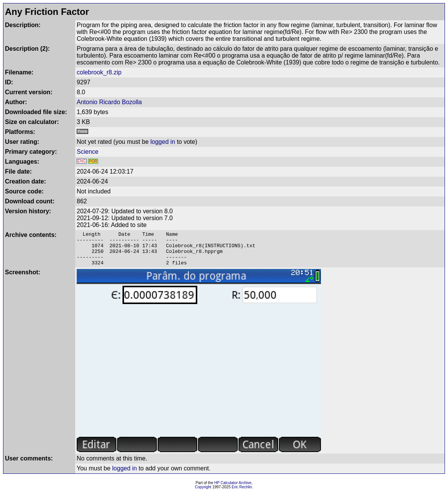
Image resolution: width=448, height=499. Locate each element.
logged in (163, 142)
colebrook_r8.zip (99, 72)
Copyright (203, 494)
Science (88, 152)
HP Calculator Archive (233, 490)
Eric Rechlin (242, 494)
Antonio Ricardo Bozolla (109, 102)
